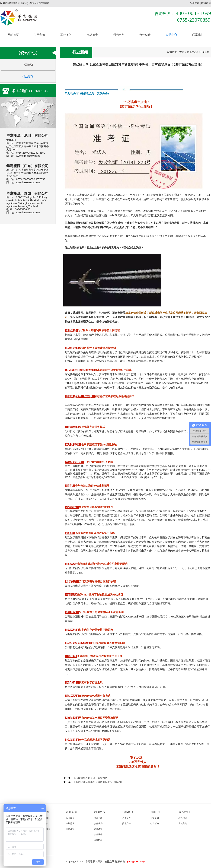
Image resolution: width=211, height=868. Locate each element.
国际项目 (42, 834)
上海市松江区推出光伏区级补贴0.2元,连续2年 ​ (98, 782)
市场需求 (70, 823)
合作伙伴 (145, 35)
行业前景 (70, 818)
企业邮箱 (194, 3)
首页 (182, 52)
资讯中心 (171, 35)
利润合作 (119, 35)
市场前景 (92, 35)
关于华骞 (40, 35)
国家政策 (70, 829)
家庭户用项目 (44, 818)
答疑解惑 (98, 840)
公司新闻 (28, 65)
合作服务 (98, 834)
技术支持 (126, 823)
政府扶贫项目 (44, 829)
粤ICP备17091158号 (135, 862)
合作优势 (98, 823)
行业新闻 (28, 76)
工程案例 (66, 35)
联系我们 (198, 35)
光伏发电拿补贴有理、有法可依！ (92, 778)
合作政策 (98, 829)
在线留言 (206, 3)
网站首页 (13, 35)
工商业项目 (43, 823)
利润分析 (98, 818)
